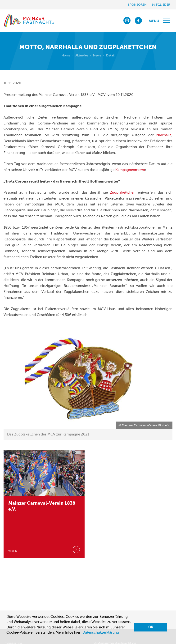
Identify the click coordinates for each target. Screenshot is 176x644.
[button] (7, 638)
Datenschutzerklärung (101, 632)
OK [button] (151, 627)
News (97, 55)
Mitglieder (161, 5)
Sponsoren (137, 5)
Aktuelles (82, 55)
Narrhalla (164, 135)
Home (66, 55)
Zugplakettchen (123, 192)
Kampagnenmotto (130, 170)
